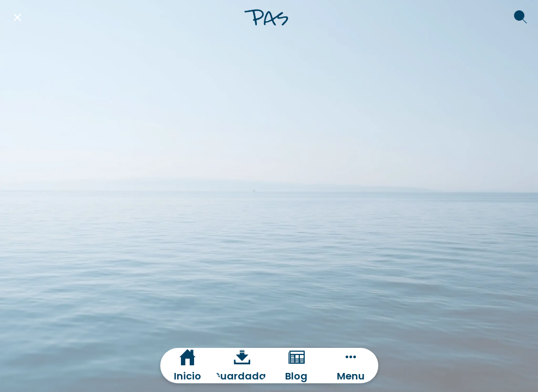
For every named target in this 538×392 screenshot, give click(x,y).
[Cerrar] (17, 17)
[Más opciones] (351, 366)
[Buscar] (521, 17)
